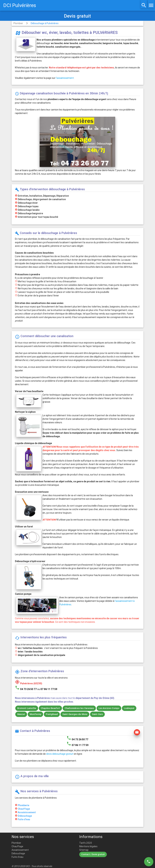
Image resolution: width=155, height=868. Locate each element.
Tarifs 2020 (86, 843)
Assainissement (27, 812)
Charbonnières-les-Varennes (79, 708)
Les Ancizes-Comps (109, 708)
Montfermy (35, 714)
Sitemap (84, 850)
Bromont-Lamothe (27, 708)
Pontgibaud (52, 714)
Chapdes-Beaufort (50, 708)
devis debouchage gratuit (60, 754)
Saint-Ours (97, 714)
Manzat (21, 714)
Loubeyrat (129, 708)
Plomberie (24, 805)
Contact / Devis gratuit (93, 854)
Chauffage (24, 809)
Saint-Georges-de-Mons (75, 714)
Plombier (18, 23)
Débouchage (25, 816)
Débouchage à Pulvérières (45, 23)
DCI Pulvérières (20, 5)
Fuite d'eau (24, 819)
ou (47, 689)
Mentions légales (88, 846)
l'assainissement (65, 78)
